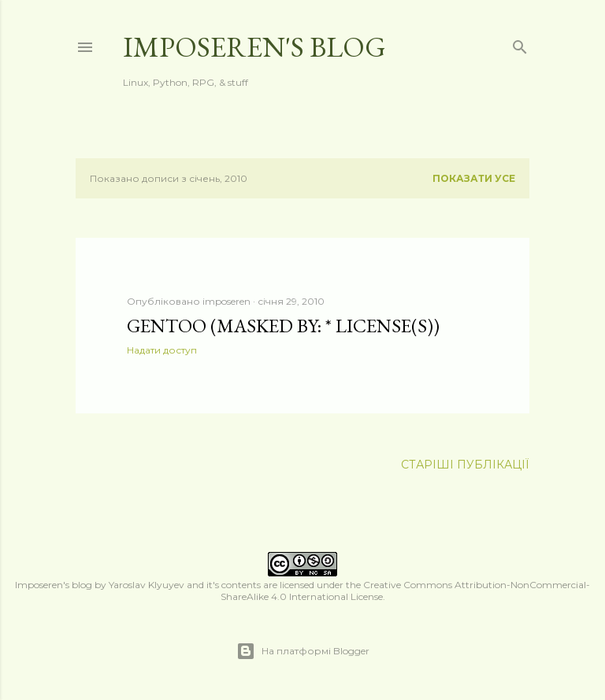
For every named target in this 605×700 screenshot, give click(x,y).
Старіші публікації (465, 465)
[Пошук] (520, 44)
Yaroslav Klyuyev (147, 585)
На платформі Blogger (303, 651)
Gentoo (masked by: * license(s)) (283, 326)
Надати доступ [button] (162, 350)
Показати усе (474, 178)
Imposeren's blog (254, 47)
